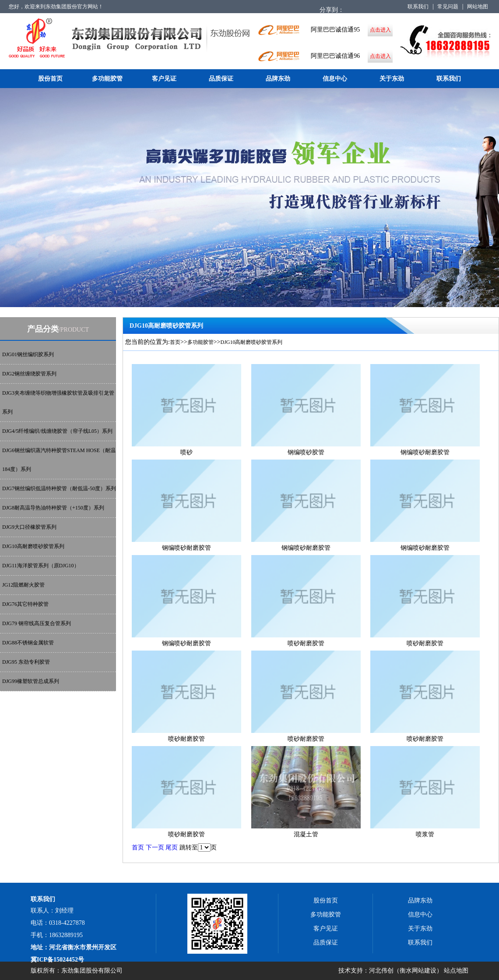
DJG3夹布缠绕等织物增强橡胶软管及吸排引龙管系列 (58, 402)
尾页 (172, 847)
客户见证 (164, 79)
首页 (175, 342)
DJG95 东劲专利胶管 (26, 662)
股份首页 (50, 79)
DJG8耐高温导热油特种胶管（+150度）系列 (53, 508)
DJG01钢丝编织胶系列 (28, 354)
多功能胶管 (107, 79)
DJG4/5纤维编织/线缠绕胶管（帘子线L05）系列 (57, 431)
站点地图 (456, 971)
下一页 (155, 847)
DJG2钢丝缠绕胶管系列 (29, 374)
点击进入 (380, 30)
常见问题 (448, 7)
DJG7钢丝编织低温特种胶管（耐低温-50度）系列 (59, 488)
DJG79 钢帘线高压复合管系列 (37, 623)
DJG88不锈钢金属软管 (28, 643)
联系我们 (418, 7)
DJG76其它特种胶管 (25, 604)
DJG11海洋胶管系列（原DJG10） (41, 566)
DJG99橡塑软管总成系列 (31, 681)
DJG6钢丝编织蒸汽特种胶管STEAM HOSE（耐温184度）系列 (59, 460)
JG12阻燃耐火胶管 (23, 585)
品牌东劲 (278, 79)
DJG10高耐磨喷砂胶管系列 (33, 546)
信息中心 (335, 79)
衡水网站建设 (418, 971)
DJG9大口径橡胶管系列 (29, 527)
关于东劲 (392, 79)
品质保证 (221, 79)
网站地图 (478, 7)
